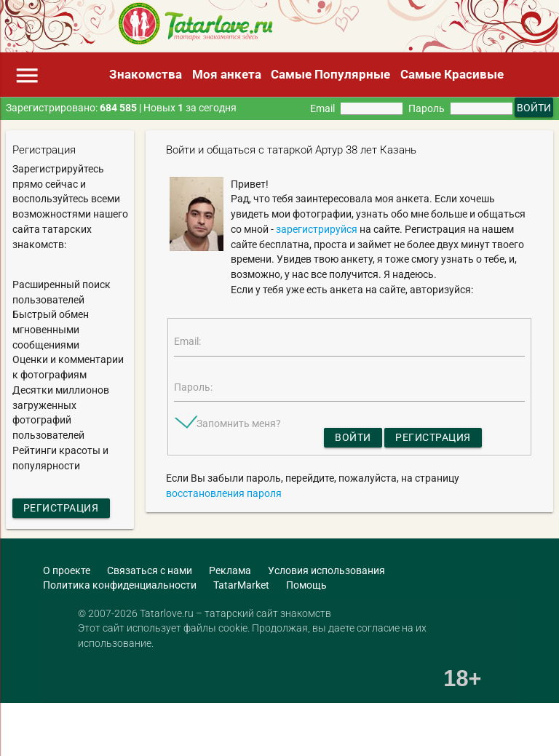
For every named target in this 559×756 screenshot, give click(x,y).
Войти (353, 437)
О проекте (67, 570)
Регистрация (61, 508)
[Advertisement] (170, 731)
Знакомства (146, 74)
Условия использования (326, 570)
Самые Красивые (452, 74)
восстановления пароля (224, 493)
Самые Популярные (330, 74)
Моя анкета (227, 74)
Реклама (230, 570)
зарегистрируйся (317, 229)
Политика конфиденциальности (120, 585)
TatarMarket (241, 585)
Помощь (306, 585)
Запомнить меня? (239, 423)
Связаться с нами (150, 570)
